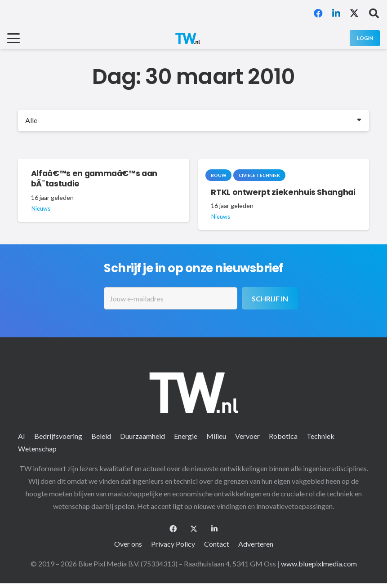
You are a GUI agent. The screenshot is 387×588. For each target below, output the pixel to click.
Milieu (216, 436)
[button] (374, 13)
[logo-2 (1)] (187, 38)
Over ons (128, 544)
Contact (217, 544)
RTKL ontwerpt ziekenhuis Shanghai (283, 192)
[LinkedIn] (336, 13)
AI (22, 436)
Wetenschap (37, 449)
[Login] (365, 38)
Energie (186, 436)
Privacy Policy (173, 544)
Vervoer (247, 436)
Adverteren (256, 544)
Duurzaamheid (142, 436)
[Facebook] (318, 13)
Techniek (320, 436)
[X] (354, 13)
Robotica (283, 436)
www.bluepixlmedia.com (319, 564)
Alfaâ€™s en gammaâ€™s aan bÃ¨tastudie (94, 179)
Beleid (101, 436)
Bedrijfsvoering (58, 436)
